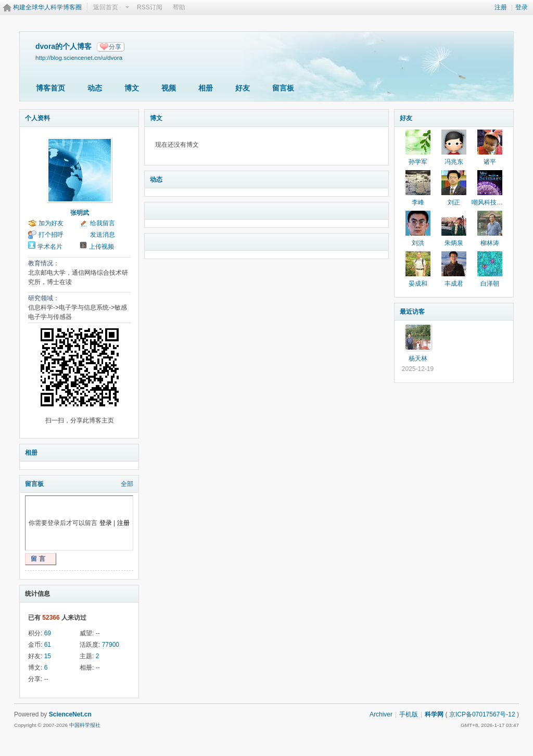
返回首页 (106, 7)
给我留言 (103, 223)
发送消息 (103, 235)
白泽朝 (490, 284)
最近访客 (412, 312)
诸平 (490, 162)
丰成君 (454, 284)
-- (98, 633)
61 (48, 645)
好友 (243, 88)
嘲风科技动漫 (490, 202)
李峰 (418, 202)
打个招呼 (51, 235)
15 (48, 656)
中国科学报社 (85, 725)
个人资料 (37, 118)
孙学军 (418, 162)
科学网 (434, 714)
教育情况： (44, 263)
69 (48, 633)
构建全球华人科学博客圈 (47, 7)
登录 (522, 7)
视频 (169, 88)
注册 (501, 7)
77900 (111, 645)
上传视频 (101, 247)
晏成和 (418, 284)
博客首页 (50, 88)
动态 (95, 88)
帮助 (179, 7)
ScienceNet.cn (70, 714)
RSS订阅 (150, 7)
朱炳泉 (454, 243)
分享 (115, 47)
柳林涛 (490, 243)
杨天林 (418, 358)
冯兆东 (454, 162)
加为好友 (51, 223)
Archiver (381, 714)
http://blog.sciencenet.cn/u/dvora (79, 57)
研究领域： (44, 298)
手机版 (409, 714)
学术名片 (50, 247)
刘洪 (418, 243)
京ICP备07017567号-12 (482, 714)
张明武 (80, 213)
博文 (132, 88)
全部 (127, 484)
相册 (206, 88)
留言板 (283, 88)
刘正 (454, 202)
